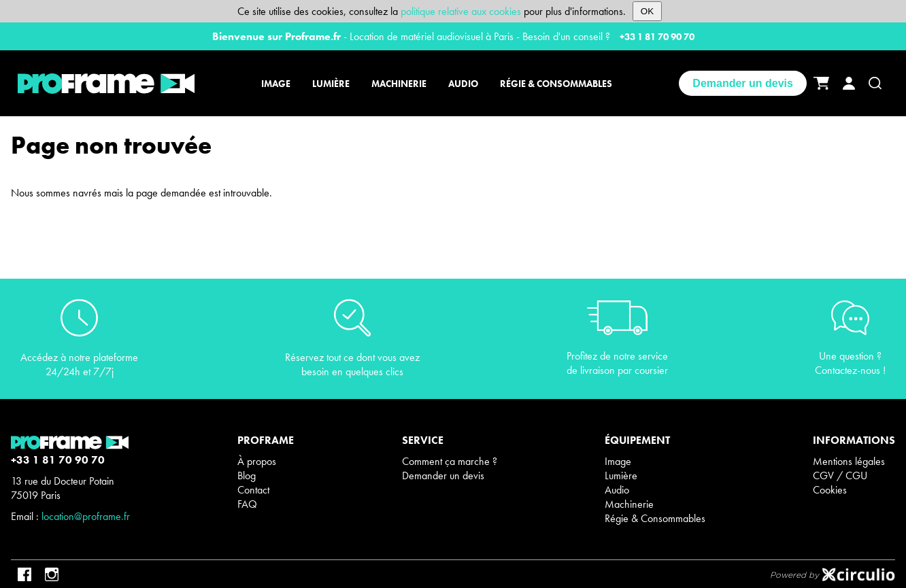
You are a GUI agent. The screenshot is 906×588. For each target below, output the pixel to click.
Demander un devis (743, 83)
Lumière (621, 475)
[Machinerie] (399, 84)
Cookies (830, 490)
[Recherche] (875, 83)
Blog (247, 475)
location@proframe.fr (86, 516)
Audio (617, 490)
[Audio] (463, 84)
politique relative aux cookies (461, 11)
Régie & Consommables (655, 518)
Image (618, 461)
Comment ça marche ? (450, 461)
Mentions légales (849, 461)
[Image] (278, 84)
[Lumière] (331, 84)
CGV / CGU (840, 475)
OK (647, 11)
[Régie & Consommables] (554, 84)
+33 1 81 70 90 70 (657, 37)
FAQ (247, 504)
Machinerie (629, 504)
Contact (253, 490)
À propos (257, 461)
